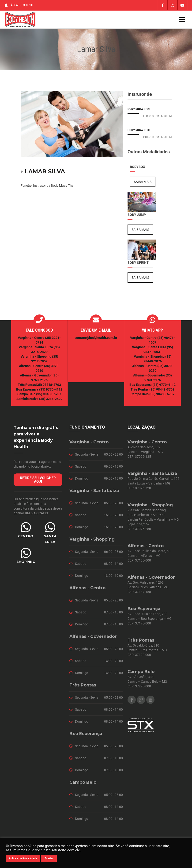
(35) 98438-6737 (48, 396)
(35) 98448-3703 (48, 387)
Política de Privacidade (23, 858)
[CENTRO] (26, 529)
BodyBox (137, 169)
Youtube (150, 702)
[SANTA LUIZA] (50, 529)
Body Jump (137, 217)
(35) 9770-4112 (51, 391)
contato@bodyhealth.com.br (96, 340)
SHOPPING (26, 564)
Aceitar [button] (49, 858)
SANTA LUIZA (50, 541)
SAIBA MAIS (143, 184)
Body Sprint (138, 265)
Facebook (132, 702)
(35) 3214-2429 (51, 401)
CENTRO (26, 538)
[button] (182, 21)
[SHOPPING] (26, 555)
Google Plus (141, 702)
